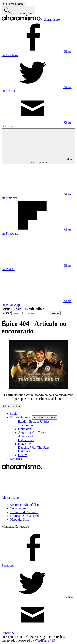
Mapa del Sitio (20, 520)
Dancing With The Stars (34, 448)
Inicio (14, 413)
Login (18, 309)
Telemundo (25, 425)
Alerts (7, 309)
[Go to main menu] (14, 4)
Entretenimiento (20, 417)
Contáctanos (18, 508)
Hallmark (24, 451)
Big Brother (26, 440)
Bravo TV (25, 444)
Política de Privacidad (24, 516)
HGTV (23, 455)
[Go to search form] (18, 11)
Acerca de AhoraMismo (26, 505)
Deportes (16, 459)
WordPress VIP (45, 640)
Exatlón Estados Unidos (34, 421)
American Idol (28, 436)
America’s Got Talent (32, 433)
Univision (25, 429)
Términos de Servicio (24, 512)
